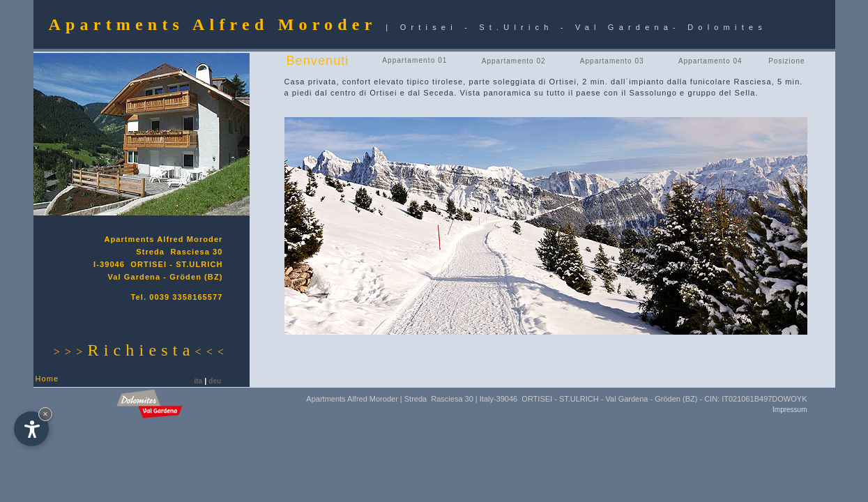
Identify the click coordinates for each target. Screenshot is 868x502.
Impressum (790, 410)
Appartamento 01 (414, 60)
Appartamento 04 (710, 61)
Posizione (786, 61)
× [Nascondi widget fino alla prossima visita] (45, 414)
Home (47, 379)
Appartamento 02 (514, 61)
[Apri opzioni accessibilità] (31, 429)
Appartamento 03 (612, 61)
